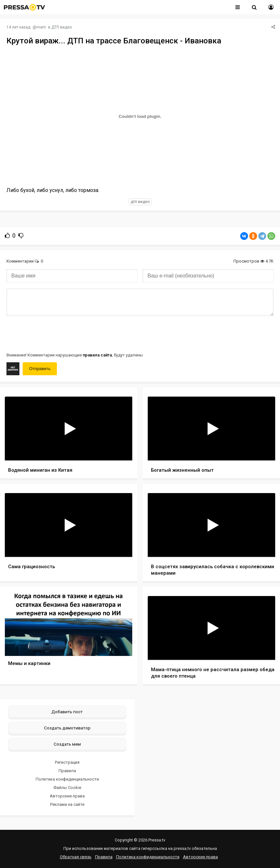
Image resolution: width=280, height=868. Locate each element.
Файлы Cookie (67, 788)
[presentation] (56, 333)
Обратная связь (76, 857)
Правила (67, 771)
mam (41, 27)
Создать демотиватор (67, 728)
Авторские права (67, 796)
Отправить (40, 369)
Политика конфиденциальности (67, 779)
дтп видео (140, 202)
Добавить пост (67, 712)
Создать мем (67, 744)
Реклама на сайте (67, 804)
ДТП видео (62, 27)
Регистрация (67, 762)
